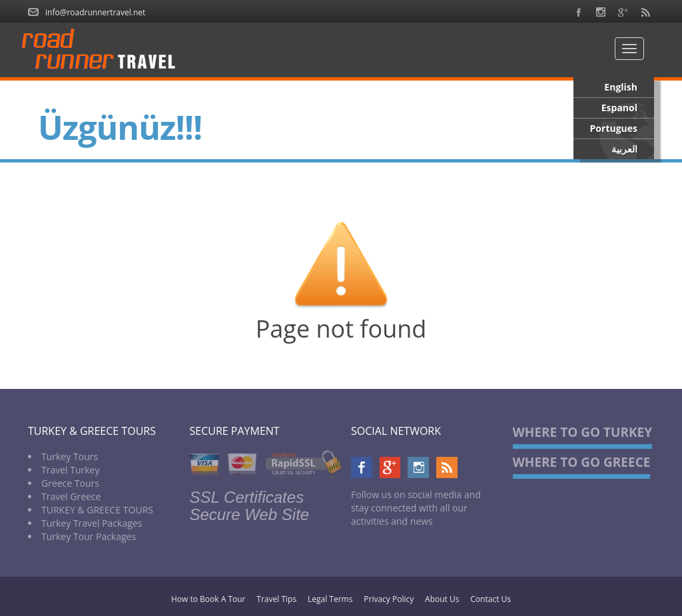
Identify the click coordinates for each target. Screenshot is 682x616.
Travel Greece (71, 496)
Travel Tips (276, 599)
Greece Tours (70, 483)
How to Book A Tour (208, 599)
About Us (442, 599)
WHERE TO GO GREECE (582, 462)
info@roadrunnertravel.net (95, 12)
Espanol (619, 108)
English (621, 87)
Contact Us (491, 599)
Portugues (614, 128)
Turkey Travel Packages (92, 523)
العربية (624, 149)
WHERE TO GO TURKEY (583, 432)
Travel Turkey (71, 470)
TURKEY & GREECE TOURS (97, 510)
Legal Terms (330, 599)
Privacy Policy (389, 599)
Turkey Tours (70, 457)
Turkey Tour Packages (89, 536)
